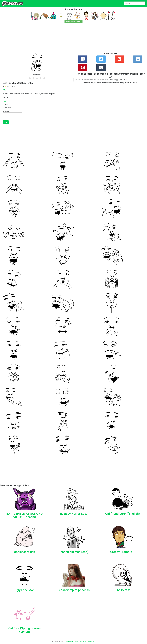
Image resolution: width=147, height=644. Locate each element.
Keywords (77, 641)
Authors (82, 641)
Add (6, 122)
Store (86, 641)
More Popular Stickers (74, 22)
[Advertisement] (57, 39)
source (5, 101)
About (65, 641)
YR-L (4, 90)
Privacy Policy (91, 641)
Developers (70, 641)
